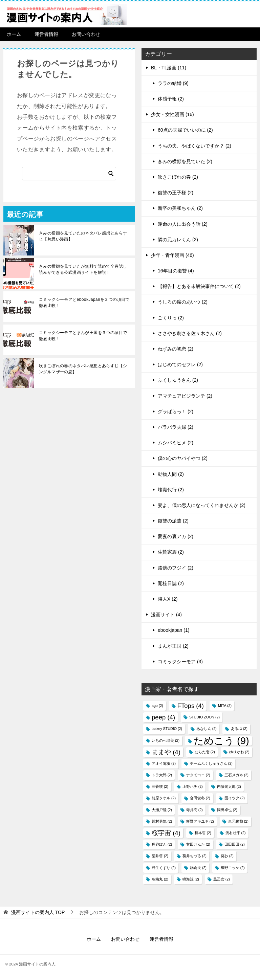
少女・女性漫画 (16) (172, 114)
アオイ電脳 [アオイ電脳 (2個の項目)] (164, 763)
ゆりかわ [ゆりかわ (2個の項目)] (239, 752)
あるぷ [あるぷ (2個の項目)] (239, 729)
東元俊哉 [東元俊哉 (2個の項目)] (238, 821)
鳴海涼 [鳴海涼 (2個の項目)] (191, 879)
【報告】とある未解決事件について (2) (199, 286)
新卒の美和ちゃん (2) (180, 208)
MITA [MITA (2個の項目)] (225, 706)
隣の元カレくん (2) (178, 240)
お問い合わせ (86, 34)
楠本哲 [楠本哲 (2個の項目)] (203, 833)
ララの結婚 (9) (173, 83)
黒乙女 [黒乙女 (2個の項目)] (222, 879)
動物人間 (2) (171, 474)
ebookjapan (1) (174, 630)
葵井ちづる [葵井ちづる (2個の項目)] (194, 856)
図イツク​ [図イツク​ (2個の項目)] (235, 798)
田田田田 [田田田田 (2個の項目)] (235, 844)
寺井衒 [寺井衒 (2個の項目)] (194, 810)
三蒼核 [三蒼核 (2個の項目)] (160, 786)
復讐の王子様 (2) (176, 193)
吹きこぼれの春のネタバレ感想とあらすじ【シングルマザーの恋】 (83, 369)
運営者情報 (46, 34)
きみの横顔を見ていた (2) (185, 161)
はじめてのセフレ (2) (180, 364)
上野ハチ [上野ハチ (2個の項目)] (193, 786)
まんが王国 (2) (173, 646)
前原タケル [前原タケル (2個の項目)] (164, 798)
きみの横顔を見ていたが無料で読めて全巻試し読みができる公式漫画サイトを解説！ (83, 269)
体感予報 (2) (171, 99)
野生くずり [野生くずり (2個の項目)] (164, 868)
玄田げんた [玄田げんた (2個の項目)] (198, 844)
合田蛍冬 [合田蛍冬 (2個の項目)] (200, 798)
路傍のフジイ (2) (176, 568)
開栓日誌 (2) (171, 583)
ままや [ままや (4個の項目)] (166, 752)
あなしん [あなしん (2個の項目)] (207, 729)
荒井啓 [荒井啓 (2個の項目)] (160, 856)
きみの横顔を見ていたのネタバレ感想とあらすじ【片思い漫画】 (83, 236)
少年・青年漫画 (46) (172, 255)
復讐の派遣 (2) (173, 521)
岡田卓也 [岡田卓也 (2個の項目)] (227, 810)
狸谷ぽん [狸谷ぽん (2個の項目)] (162, 844)
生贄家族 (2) (171, 552)
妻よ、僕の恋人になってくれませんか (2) (202, 505)
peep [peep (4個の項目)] (163, 717)
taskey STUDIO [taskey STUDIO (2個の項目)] (167, 729)
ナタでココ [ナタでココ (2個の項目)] (198, 775)
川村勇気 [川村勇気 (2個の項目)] (162, 821)
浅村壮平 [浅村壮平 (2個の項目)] (236, 833)
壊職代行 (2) (171, 490)
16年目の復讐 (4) (176, 271)
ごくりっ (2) (171, 318)
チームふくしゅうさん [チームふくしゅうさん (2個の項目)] (211, 763)
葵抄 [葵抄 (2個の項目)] (227, 856)
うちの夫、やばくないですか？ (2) (194, 146)
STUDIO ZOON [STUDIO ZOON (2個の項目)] (204, 717)
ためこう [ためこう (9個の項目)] (221, 741)
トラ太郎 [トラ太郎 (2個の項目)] (162, 775)
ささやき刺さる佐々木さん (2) (190, 333)
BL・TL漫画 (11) (169, 68)
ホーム (14, 34)
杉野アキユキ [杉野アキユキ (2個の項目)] (200, 821)
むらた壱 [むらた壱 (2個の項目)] (205, 752)
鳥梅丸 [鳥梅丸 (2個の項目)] (160, 879)
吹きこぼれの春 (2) (178, 177)
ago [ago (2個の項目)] (157, 706)
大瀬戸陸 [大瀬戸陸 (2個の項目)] (162, 810)
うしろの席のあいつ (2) (183, 302)
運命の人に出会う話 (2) (183, 224)
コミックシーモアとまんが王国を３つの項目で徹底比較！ (83, 336)
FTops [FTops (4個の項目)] (191, 706)
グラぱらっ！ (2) (176, 411)
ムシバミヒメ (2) (176, 443)
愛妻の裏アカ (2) (176, 536)
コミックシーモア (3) (180, 662)
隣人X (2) (168, 599)
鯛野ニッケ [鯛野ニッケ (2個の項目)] (233, 868)
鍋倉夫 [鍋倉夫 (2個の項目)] (198, 868)
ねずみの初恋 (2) (176, 349)
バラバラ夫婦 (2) (176, 427)
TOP (38, 912)
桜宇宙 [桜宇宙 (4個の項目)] (166, 833)
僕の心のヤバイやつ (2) (183, 458)
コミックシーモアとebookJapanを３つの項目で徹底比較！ (84, 303)
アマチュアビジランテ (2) (185, 396)
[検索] (69, 174)
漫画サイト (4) (166, 615)
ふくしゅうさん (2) (178, 380)
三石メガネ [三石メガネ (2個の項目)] (236, 775)
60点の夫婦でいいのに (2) (185, 130)
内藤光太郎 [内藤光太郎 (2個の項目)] (229, 786)
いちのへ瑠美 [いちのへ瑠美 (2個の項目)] (166, 740)
